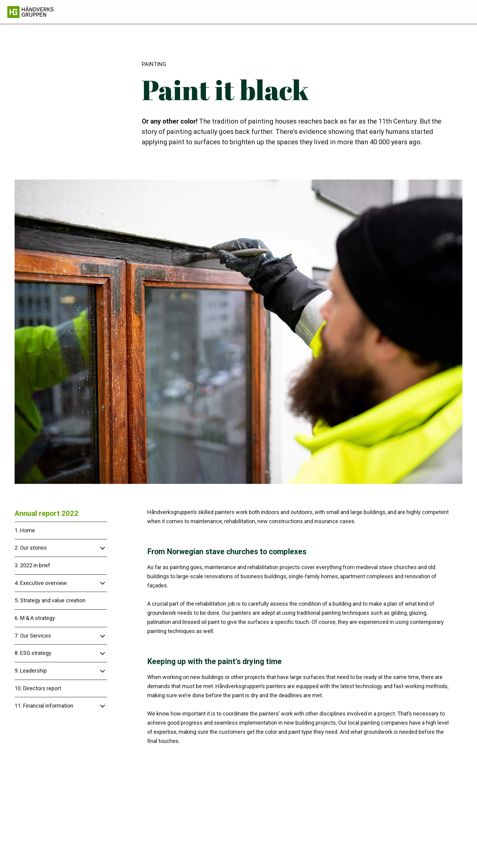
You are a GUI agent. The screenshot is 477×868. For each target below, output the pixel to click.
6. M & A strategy (35, 618)
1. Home (25, 530)
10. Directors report (38, 688)
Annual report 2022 (47, 513)
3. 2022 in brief (32, 565)
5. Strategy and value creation (50, 600)
